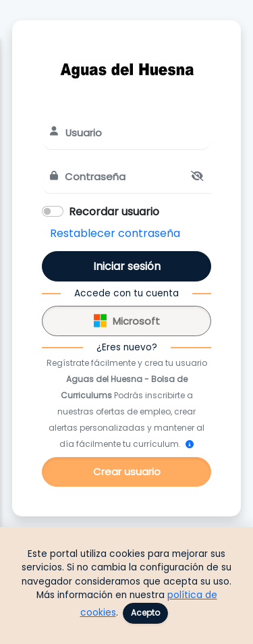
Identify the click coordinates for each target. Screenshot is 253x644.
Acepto (145, 613)
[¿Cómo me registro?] (190, 444)
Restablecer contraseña (115, 233)
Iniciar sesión (127, 266)
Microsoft (127, 319)
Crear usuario (127, 472)
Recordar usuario (114, 212)
